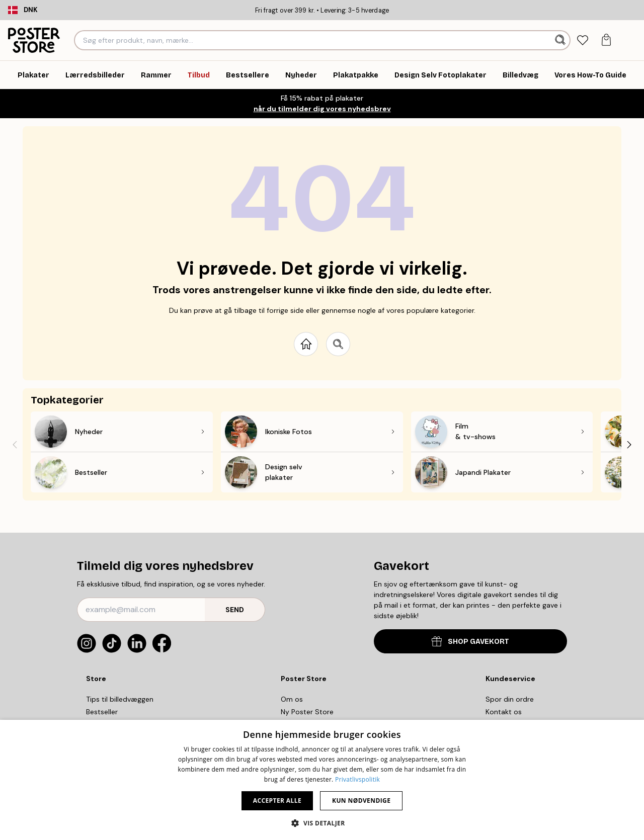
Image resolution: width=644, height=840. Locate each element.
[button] (322, 823)
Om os (292, 699)
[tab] (583, 40)
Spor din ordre (510, 699)
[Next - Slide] (629, 444)
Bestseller (102, 712)
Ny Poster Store (307, 712)
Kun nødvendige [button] (361, 801)
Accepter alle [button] (277, 801)
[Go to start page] (306, 344)
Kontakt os (504, 712)
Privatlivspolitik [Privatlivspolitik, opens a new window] (357, 779)
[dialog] (322, 780)
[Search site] (338, 344)
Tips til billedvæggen (120, 699)
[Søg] (561, 40)
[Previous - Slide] (15, 444)
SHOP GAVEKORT (470, 641)
